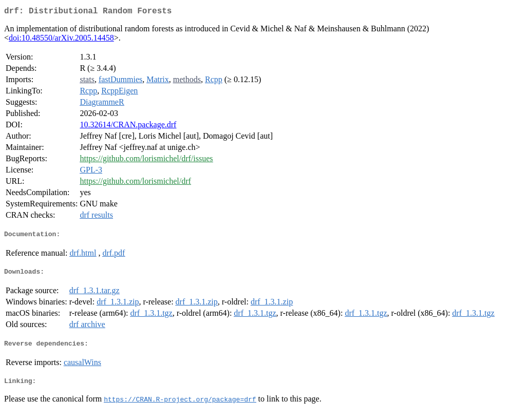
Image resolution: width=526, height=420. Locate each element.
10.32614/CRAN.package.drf (128, 127)
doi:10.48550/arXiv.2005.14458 (61, 40)
